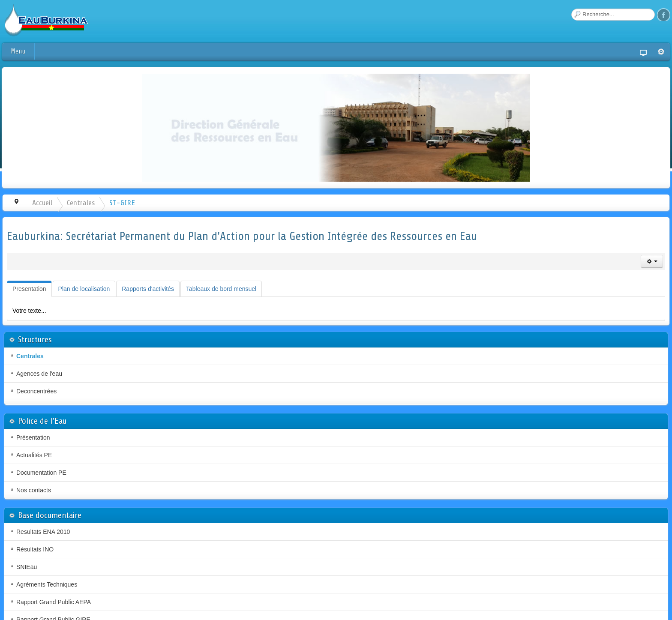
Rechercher (571, 9)
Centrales (81, 203)
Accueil (42, 203)
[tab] (29, 289)
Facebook (663, 15)
